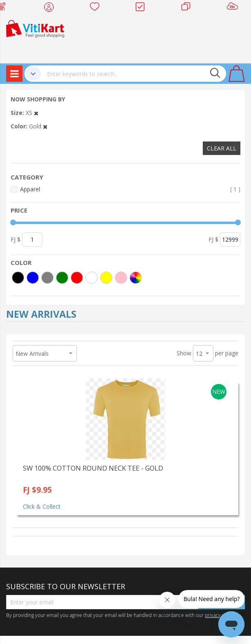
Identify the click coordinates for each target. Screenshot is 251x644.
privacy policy (220, 615)
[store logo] (35, 28)
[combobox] (133, 74)
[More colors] (136, 278)
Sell (234, 8)
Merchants (189, 8)
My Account (51, 8)
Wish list (97, 8)
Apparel (130, 189)
